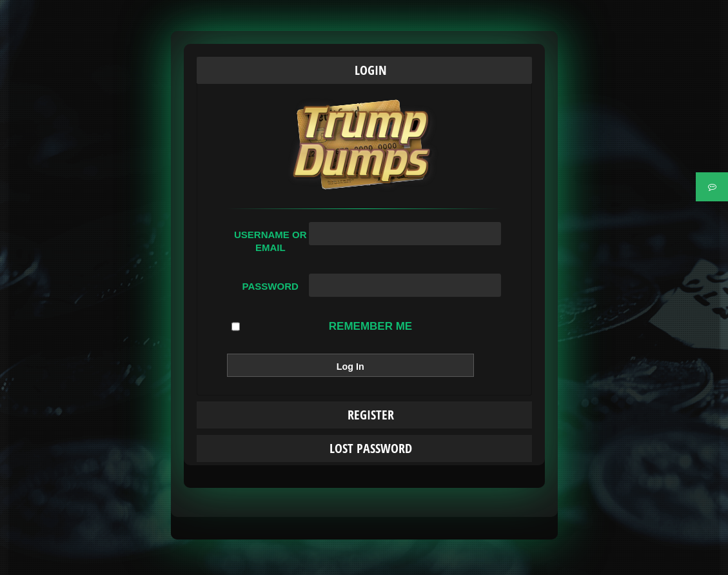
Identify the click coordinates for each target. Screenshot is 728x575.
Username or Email (271, 241)
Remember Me (322, 327)
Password (271, 286)
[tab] (364, 70)
